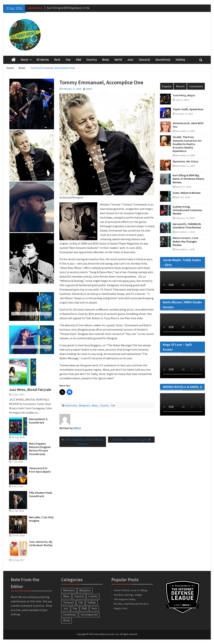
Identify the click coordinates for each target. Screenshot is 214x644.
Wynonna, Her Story (185, 161)
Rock (57, 60)
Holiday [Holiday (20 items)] (92, 602)
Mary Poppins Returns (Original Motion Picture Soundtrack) (40, 449)
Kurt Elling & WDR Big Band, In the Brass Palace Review (188, 179)
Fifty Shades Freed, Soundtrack (41, 494)
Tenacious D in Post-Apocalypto (40, 470)
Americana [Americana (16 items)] (69, 590)
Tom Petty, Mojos (184, 95)
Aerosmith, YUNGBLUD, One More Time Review (187, 226)
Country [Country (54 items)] (93, 596)
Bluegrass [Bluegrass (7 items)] (85, 590)
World (118, 60)
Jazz (130, 60)
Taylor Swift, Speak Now (188, 109)
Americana (71, 405)
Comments (196, 86)
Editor (89, 89)
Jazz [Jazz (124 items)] (66, 608)
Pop (68, 60)
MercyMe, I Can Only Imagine (41, 519)
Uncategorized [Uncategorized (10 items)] (89, 614)
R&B (79, 60)
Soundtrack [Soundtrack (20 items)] (70, 614)
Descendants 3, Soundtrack (39, 421)
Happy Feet (121, 608)
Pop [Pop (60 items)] (75, 608)
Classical (144, 60)
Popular (167, 86)
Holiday (180, 60)
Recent (180, 86)
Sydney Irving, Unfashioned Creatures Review (187, 210)
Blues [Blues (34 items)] (66, 596)
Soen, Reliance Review (187, 193)
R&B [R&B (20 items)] (84, 608)
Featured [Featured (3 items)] (68, 602)
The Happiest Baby (125, 599)
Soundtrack (163, 60)
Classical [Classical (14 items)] (79, 596)
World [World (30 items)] (66, 620)
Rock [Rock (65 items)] (94, 608)
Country (92, 60)
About (24, 60)
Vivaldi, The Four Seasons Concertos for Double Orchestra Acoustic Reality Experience (187, 144)
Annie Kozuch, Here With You (188, 125)
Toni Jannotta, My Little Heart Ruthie (41, 543)
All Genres (43, 60)
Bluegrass (84, 405)
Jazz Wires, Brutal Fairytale (30, 390)
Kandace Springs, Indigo (128, 595)
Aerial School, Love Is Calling (131, 590)
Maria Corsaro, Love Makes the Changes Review (185, 241)
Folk (113, 405)
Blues (106, 60)
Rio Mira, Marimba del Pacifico (131, 604)
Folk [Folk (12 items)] (81, 602)
